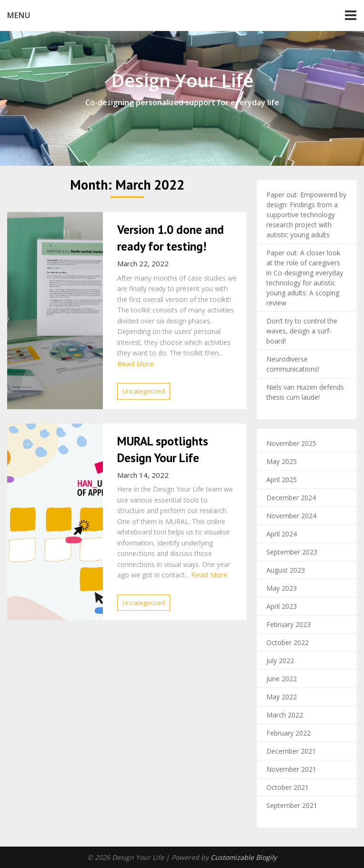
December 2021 (291, 751)
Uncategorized (144, 391)
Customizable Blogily (244, 857)
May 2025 (282, 461)
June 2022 (282, 679)
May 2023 (282, 588)
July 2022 (280, 661)
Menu (19, 15)
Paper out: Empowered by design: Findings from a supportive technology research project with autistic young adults (306, 215)
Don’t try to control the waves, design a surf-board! (302, 331)
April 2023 (282, 606)
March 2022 (285, 715)
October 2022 (288, 642)
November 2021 (291, 769)
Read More (136, 363)
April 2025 (282, 479)
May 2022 (282, 697)
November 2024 (291, 516)
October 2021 (288, 787)
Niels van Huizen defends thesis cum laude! (305, 392)
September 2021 (292, 805)
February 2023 (288, 624)
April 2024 (282, 534)
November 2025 (291, 443)
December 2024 (291, 498)
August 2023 (286, 570)
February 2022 (288, 733)
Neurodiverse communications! (293, 364)
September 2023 (292, 552)
